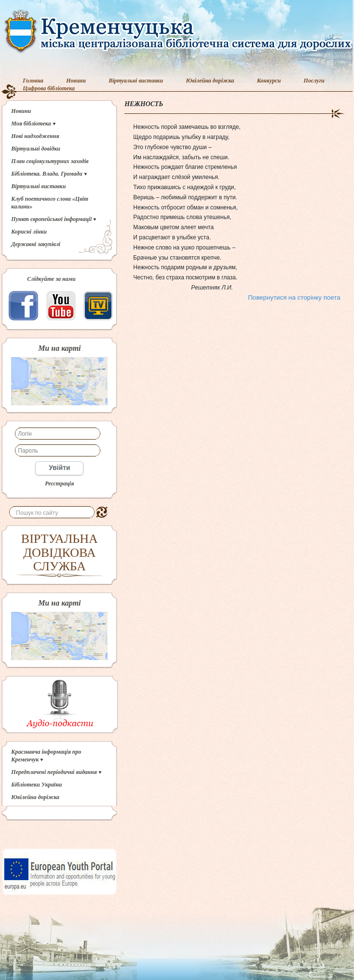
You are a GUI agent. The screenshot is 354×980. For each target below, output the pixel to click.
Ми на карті (59, 348)
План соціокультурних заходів (50, 161)
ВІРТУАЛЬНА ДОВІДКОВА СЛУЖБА (60, 552)
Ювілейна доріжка (210, 81)
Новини (76, 81)
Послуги (314, 81)
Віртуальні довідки (36, 149)
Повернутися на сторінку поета (294, 297)
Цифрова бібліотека (49, 88)
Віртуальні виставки (136, 81)
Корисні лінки (29, 232)
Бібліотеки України (36, 785)
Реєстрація (59, 483)
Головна (33, 81)
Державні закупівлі (36, 244)
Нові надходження (35, 136)
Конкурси (269, 81)
